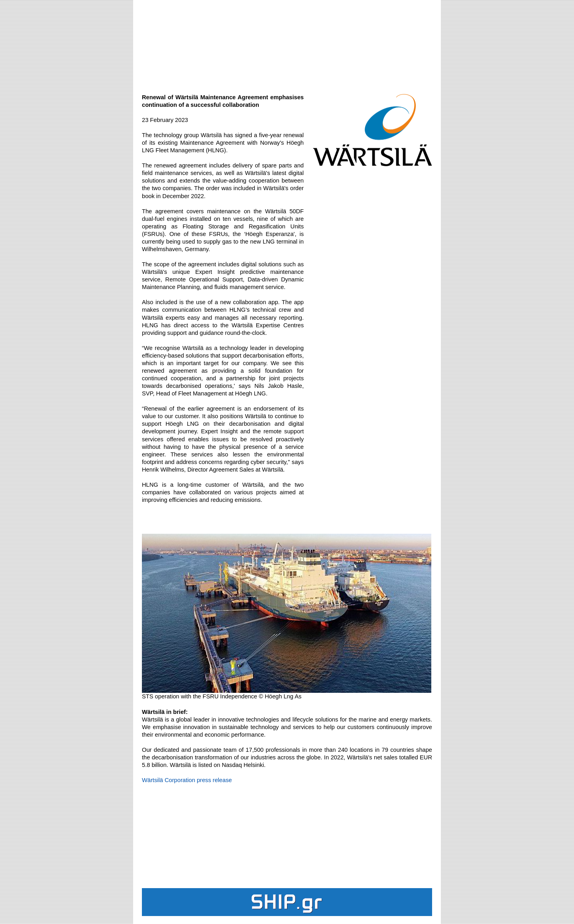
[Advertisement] (287, 42)
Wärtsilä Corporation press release (187, 780)
